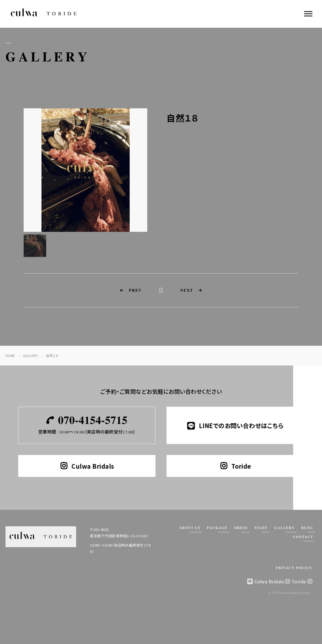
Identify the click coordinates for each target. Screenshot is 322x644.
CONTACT (303, 537)
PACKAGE (217, 528)
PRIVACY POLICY (294, 568)
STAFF (261, 528)
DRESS (241, 528)
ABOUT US (190, 528)
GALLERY (284, 528)
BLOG (307, 528)
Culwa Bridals (272, 581)
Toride (302, 581)
